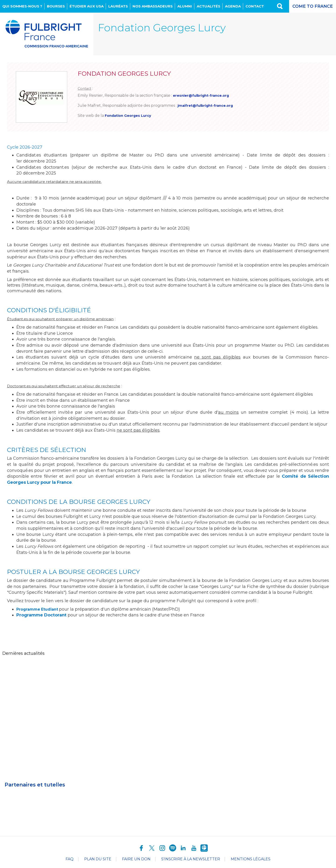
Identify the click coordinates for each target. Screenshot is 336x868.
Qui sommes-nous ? (22, 6)
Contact (255, 6)
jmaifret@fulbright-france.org (208, 106)
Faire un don (136, 860)
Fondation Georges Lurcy (130, 116)
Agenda (233, 6)
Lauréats (118, 6)
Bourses (56, 6)
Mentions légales (251, 860)
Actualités (208, 6)
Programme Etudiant (40, 610)
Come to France (313, 6)
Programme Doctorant (41, 616)
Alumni (185, 6)
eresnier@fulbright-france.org (203, 95)
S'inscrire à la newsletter (191, 860)
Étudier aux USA (87, 6)
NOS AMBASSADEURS (153, 6)
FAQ (70, 860)
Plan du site (98, 860)
